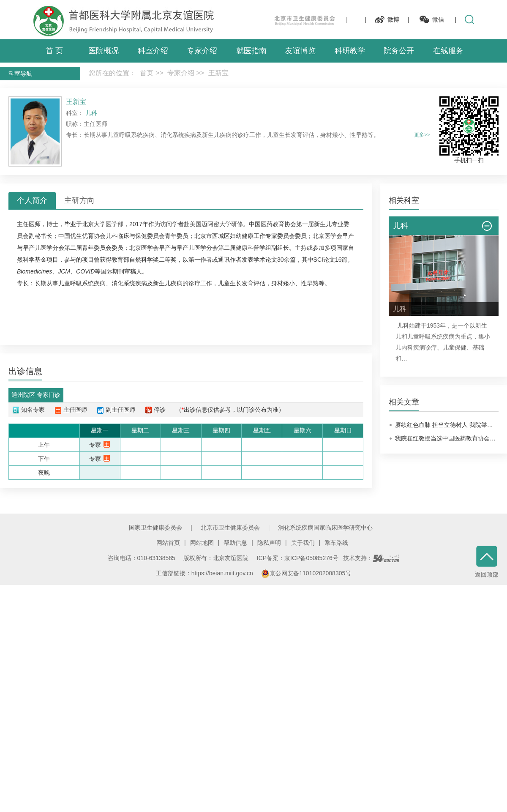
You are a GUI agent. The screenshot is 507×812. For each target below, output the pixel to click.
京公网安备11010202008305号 (306, 573)
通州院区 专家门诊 (36, 395)
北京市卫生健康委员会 (230, 528)
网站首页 (168, 543)
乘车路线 (336, 543)
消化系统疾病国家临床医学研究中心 (325, 528)
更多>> (422, 135)
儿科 (112, 236)
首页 (147, 73)
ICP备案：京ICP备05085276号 (298, 558)
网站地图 (202, 543)
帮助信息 (235, 543)
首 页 (54, 51)
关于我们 (303, 543)
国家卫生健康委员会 (155, 528)
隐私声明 (269, 543)
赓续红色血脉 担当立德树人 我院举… (444, 425)
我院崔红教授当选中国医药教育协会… (445, 438)
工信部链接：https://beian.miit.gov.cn (205, 573)
